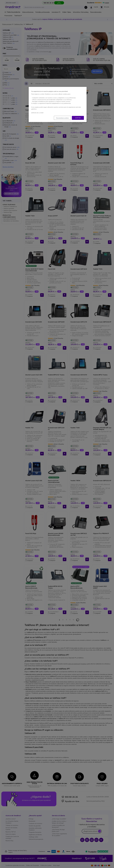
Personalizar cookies (62, 118)
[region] (58, 104)
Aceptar (78, 118)
